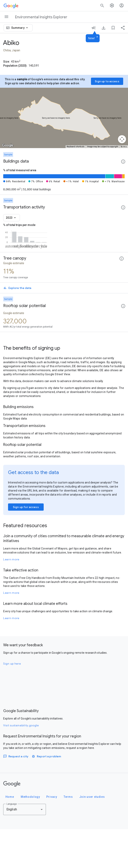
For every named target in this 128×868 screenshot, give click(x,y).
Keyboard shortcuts (76, 147)
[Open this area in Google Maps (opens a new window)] (8, 145)
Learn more (11, 598)
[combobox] (20, 28)
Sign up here (12, 702)
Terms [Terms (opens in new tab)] (124, 147)
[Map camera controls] (122, 139)
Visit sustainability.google (21, 764)
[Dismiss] (97, 37)
